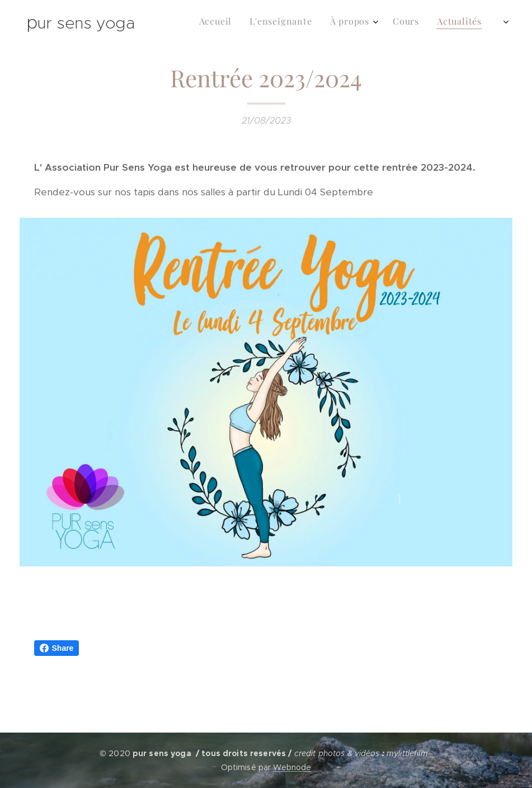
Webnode (292, 767)
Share (57, 648)
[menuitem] (367, 23)
